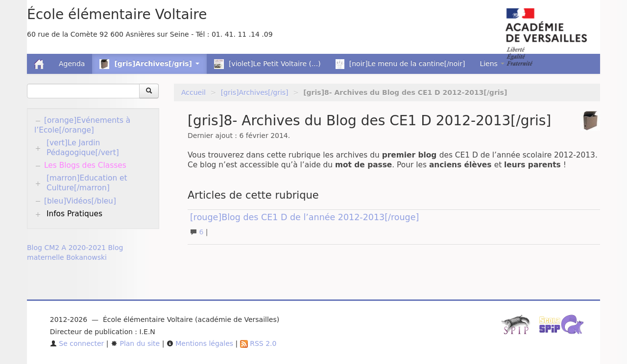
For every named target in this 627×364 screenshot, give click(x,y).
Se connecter (77, 343)
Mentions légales (200, 343)
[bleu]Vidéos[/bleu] (80, 201)
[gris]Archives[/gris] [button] (149, 64)
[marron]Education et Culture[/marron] (87, 183)
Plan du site (135, 343)
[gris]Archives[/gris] (255, 92)
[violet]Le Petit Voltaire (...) (267, 64)
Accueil (193, 92)
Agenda (72, 64)
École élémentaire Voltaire (117, 14)
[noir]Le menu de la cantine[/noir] (400, 64)
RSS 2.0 (258, 343)
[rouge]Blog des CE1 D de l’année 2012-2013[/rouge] (304, 217)
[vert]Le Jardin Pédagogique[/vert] (83, 148)
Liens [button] (492, 64)
